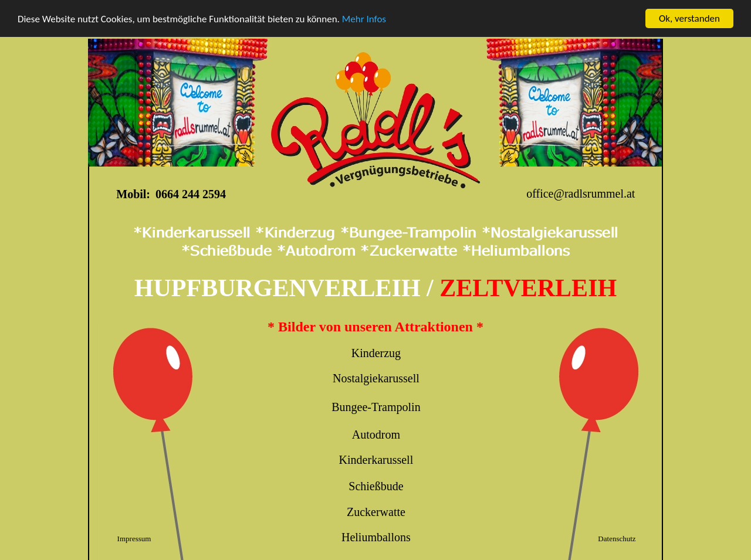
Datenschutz (617, 539)
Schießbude (376, 486)
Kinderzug (376, 353)
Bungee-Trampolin (376, 407)
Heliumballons (376, 537)
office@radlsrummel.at (581, 194)
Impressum (134, 539)
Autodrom (376, 435)
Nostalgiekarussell (376, 378)
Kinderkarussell (376, 460)
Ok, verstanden (689, 18)
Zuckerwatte (376, 512)
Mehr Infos (364, 19)
